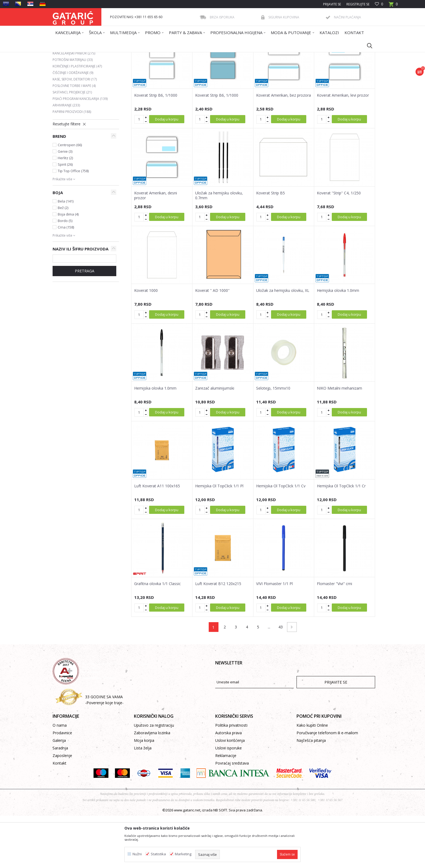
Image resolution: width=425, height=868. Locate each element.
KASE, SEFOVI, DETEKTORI (75, 131)
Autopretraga (215, 75)
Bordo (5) (65, 273)
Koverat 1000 (146, 343)
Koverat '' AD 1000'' (212, 343)
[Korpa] (393, 6)
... (269, 679)
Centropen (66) (70, 197)
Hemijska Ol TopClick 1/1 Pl (219, 538)
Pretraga (85, 323)
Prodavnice (62, 785)
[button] (367, 45)
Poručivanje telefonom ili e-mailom (327, 785)
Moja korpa (144, 793)
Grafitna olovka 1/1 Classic (157, 636)
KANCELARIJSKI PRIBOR (74, 105)
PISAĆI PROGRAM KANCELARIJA (80, 151)
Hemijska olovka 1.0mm (338, 343)
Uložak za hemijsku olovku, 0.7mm (219, 248)
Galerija (59, 793)
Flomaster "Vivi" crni (334, 636)
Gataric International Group (74, 56)
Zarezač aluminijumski (215, 440)
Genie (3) (65, 204)
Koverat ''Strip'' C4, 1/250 (339, 245)
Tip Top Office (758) (73, 223)
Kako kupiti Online (312, 777)
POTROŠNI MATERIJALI (73, 112)
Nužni (137, 854)
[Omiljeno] (379, 4)
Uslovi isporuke (228, 800)
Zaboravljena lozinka (152, 785)
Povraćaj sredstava (232, 815)
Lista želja (143, 800)
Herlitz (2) (65, 210)
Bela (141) (66, 253)
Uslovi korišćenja (230, 793)
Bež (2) (63, 260)
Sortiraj (240, 75)
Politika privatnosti (231, 777)
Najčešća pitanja (311, 793)
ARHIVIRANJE (66, 157)
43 (281, 679)
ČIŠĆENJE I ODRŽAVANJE (73, 125)
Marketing (183, 854)
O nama (60, 777)
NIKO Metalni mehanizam (339, 440)
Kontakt (59, 815)
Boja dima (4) (68, 266)
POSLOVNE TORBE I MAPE (74, 138)
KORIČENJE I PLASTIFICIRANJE (77, 118)
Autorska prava (228, 785)
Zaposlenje (62, 808)
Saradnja (60, 800)
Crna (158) (66, 279)
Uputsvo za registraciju (154, 777)
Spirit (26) (65, 217)
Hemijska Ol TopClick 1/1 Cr (341, 538)
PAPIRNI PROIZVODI (72, 164)
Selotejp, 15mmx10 (273, 440)
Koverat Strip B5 (271, 245)
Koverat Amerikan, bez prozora (284, 148)
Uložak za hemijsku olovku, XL (283, 343)
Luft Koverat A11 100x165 (157, 538)
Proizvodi (106, 56)
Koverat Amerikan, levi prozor (343, 148)
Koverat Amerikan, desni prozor (156, 248)
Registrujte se (358, 4)
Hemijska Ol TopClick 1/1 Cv (281, 538)
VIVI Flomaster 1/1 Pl (274, 636)
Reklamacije (226, 808)
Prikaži (298, 75)
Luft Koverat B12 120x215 (218, 636)
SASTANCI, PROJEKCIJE (72, 144)
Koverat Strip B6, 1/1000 (156, 148)
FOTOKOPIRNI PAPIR (71, 99)
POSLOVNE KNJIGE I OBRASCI (78, 92)
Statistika (158, 854)
